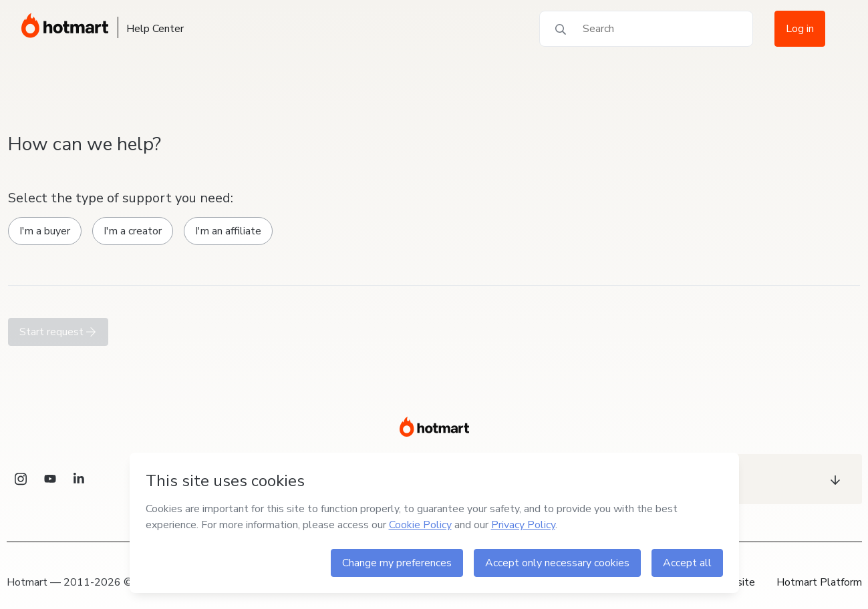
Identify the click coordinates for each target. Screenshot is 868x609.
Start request (58, 332)
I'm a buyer (45, 231)
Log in (800, 29)
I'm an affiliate (228, 231)
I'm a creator (133, 231)
